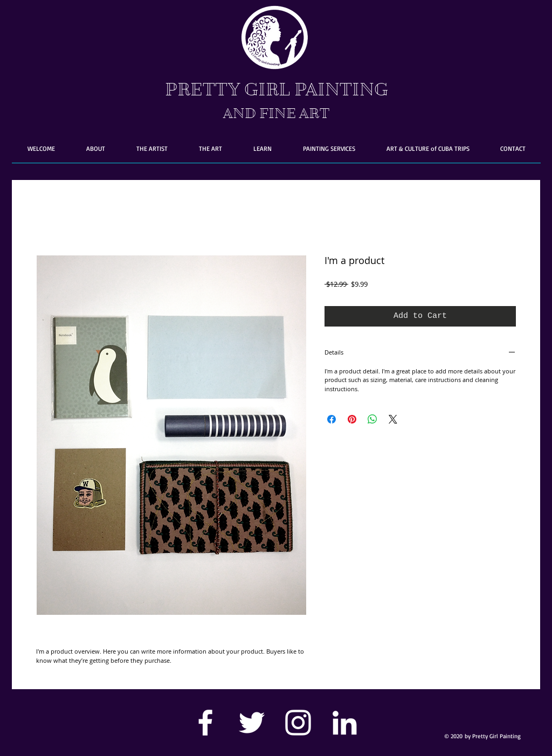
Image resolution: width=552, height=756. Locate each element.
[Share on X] (393, 419)
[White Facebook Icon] (205, 723)
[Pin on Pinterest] (352, 419)
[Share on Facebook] (332, 419)
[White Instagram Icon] (298, 723)
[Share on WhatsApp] (372, 419)
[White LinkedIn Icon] (344, 723)
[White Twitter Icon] (252, 723)
